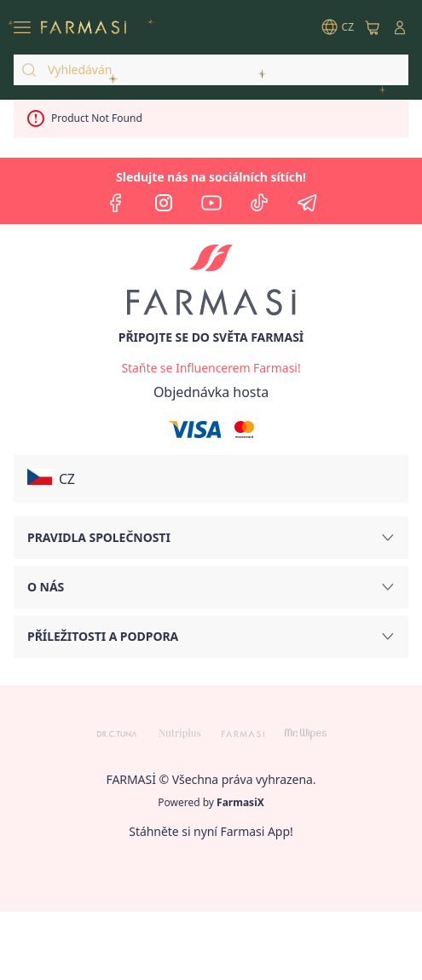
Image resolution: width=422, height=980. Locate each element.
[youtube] (211, 203)
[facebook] (116, 203)
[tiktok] (259, 203)
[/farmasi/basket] (373, 27)
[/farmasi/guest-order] (211, 392)
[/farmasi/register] (211, 368)
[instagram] (164, 203)
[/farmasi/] (84, 27)
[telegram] (307, 203)
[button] (211, 479)
